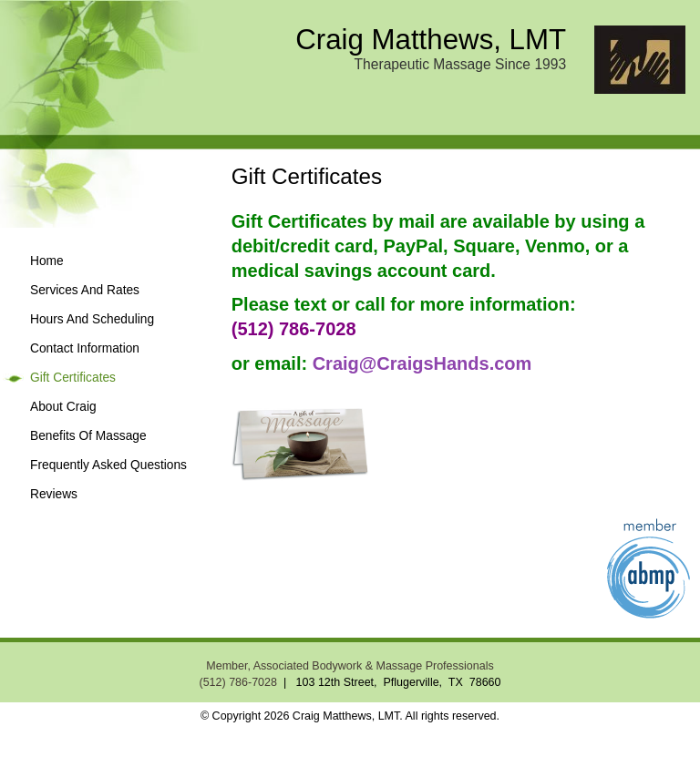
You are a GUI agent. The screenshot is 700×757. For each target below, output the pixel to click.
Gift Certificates (73, 378)
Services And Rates (85, 290)
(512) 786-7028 (237, 682)
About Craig (63, 407)
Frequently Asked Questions (108, 465)
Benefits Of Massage (88, 436)
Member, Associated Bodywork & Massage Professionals (350, 666)
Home (47, 261)
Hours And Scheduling (92, 319)
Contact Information (85, 348)
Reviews (54, 494)
